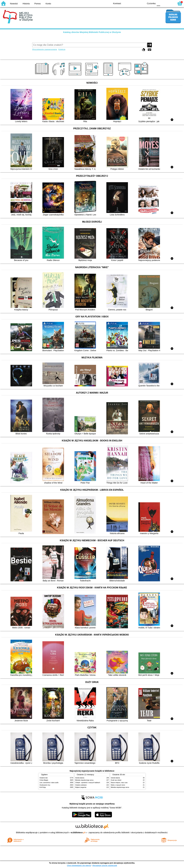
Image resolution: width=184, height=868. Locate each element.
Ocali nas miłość (116, 780)
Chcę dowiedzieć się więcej (79, 865)
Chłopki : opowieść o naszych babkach (88, 783)
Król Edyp (43, 787)
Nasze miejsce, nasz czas (119, 783)
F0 (158, 3)
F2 (170, 3)
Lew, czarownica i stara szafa (49, 783)
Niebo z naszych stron (118, 785)
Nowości (14, 4)
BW (130, 3)
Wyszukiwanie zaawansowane (45, 49)
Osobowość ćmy (45, 785)
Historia (26, 4)
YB (136, 3)
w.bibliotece (78, 833)
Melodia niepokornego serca (84, 780)
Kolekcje (62, 49)
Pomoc (38, 4)
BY (142, 3)
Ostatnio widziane (81, 785)
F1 (163, 3)
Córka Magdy (44, 780)
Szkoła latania (80, 778)
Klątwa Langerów (81, 787)
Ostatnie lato (44, 778)
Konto (48, 4)
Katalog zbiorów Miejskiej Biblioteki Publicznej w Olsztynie (92, 32)
